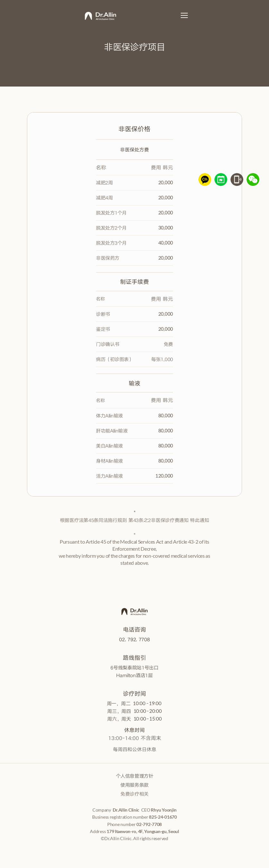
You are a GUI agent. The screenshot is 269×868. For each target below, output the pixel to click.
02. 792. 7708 (134, 639)
